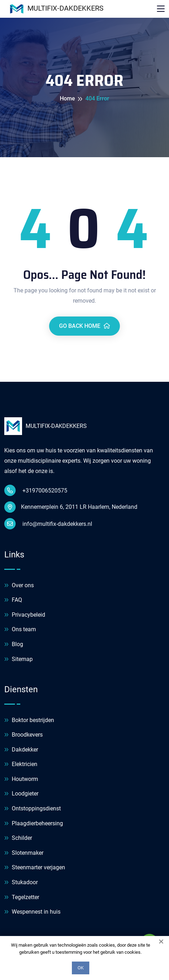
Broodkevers (23, 735)
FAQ (13, 600)
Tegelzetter (22, 898)
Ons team (20, 630)
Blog (14, 645)
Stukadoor (21, 883)
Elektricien (21, 764)
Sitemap (19, 659)
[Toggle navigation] (161, 9)
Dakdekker (21, 750)
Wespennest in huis (32, 912)
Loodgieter (21, 794)
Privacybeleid (25, 615)
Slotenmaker (24, 853)
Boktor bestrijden (29, 720)
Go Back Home (84, 326)
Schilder (18, 838)
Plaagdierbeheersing (34, 824)
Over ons (19, 586)
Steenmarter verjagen (35, 868)
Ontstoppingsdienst (33, 809)
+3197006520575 (36, 490)
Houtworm (21, 779)
